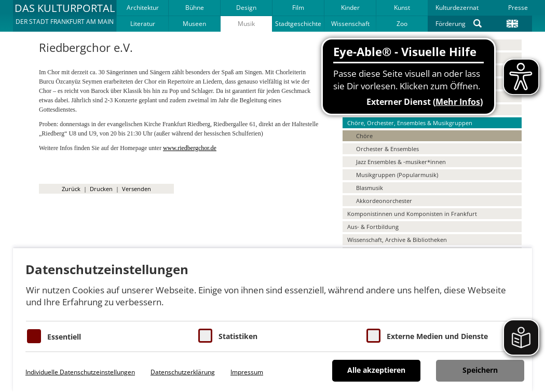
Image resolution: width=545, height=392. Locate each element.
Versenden (137, 189)
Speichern (480, 370)
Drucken (101, 189)
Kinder (350, 8)
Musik (246, 24)
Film (298, 8)
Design (246, 8)
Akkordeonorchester (384, 201)
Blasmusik (370, 188)
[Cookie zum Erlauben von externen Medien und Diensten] (373, 336)
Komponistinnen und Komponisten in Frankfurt (412, 214)
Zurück (71, 189)
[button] (65, 16)
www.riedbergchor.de (190, 148)
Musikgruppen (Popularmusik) (397, 175)
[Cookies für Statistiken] (205, 336)
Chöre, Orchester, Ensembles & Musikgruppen (410, 123)
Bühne (195, 8)
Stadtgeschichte (298, 24)
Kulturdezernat (457, 8)
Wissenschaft (350, 24)
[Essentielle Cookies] (34, 336)
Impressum (247, 372)
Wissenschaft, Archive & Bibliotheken (397, 240)
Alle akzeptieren (376, 370)
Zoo (402, 24)
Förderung (451, 24)
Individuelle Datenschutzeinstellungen (80, 372)
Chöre (364, 136)
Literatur (143, 24)
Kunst (402, 8)
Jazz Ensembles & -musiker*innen (401, 162)
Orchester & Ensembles (387, 149)
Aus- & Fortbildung (373, 227)
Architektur (143, 8)
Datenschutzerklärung (183, 372)
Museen (194, 24)
